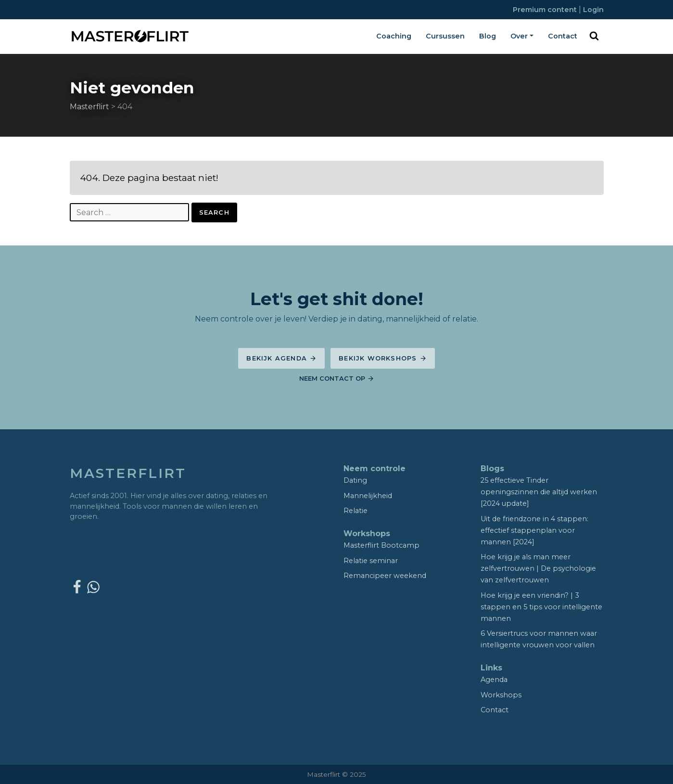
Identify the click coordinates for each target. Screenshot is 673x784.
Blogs (492, 469)
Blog (488, 36)
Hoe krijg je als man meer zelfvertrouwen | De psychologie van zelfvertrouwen (538, 568)
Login (593, 10)
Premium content (546, 10)
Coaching (394, 36)
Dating (355, 480)
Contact (563, 36)
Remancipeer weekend (385, 576)
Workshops (367, 533)
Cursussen (445, 36)
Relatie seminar (371, 561)
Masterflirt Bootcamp (381, 545)
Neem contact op (337, 379)
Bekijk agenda (281, 358)
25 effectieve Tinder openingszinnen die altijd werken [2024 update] (539, 492)
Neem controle (375, 469)
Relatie (356, 511)
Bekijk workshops (382, 358)
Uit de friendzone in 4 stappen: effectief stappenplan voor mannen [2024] (534, 530)
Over (519, 36)
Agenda (494, 680)
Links (491, 668)
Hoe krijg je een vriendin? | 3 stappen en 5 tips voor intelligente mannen (541, 607)
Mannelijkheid (368, 496)
